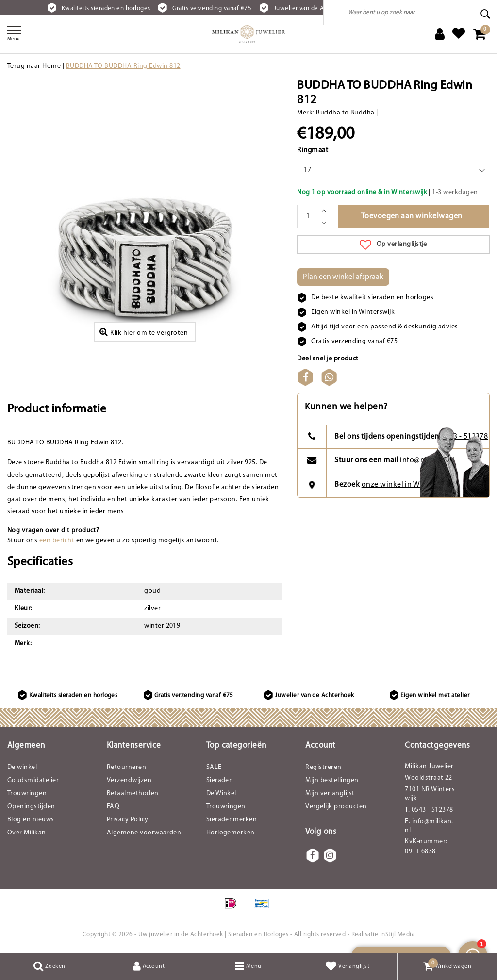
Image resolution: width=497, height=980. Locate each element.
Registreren (323, 767)
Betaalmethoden (133, 793)
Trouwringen (27, 793)
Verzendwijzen (129, 780)
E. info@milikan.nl (429, 826)
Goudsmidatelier (33, 780)
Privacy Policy (128, 820)
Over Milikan (27, 833)
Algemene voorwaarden (144, 833)
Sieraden (220, 780)
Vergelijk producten (336, 807)
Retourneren (126, 767)
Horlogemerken (231, 833)
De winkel (22, 767)
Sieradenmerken (232, 820)
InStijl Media (397, 935)
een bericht (57, 541)
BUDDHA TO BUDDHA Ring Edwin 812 (123, 66)
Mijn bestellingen (332, 780)
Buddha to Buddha (345, 113)
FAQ (113, 807)
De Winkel (221, 793)
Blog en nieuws (31, 820)
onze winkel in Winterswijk (408, 485)
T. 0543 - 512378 (429, 810)
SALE (214, 767)
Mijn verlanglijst (330, 793)
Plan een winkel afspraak (343, 277)
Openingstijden (31, 807)
